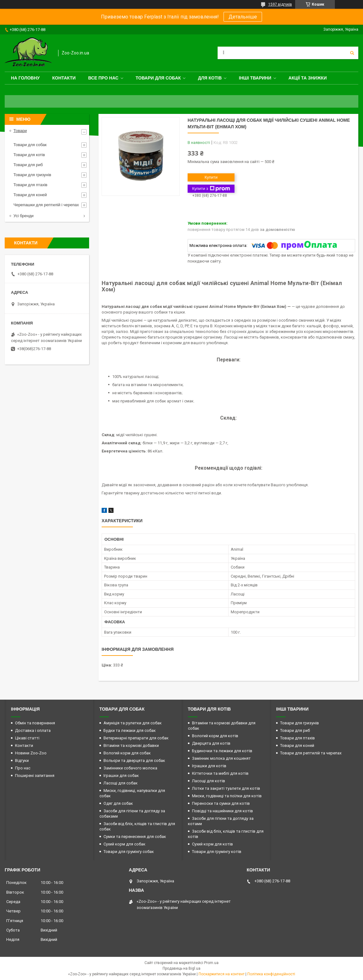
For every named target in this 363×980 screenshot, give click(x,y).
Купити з (211, 189)
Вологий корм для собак (127, 753)
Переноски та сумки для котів (221, 803)
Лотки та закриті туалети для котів (226, 788)
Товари (20, 131)
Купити (211, 177)
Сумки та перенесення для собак (135, 837)
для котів (210, 78)
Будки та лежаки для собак (130, 730)
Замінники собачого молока (130, 768)
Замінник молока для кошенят (221, 758)
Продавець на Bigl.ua (181, 968)
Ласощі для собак (121, 783)
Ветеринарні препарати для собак (136, 738)
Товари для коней (30, 195)
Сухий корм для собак (124, 844)
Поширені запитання (35, 776)
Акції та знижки (308, 78)
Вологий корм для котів (215, 736)
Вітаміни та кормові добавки (131, 745)
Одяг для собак (118, 803)
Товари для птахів (30, 185)
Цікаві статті (27, 738)
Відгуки (22, 761)
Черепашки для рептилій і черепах (46, 205)
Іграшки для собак (121, 776)
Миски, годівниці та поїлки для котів (227, 796)
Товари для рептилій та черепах (311, 753)
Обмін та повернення (35, 723)
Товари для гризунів (32, 175)
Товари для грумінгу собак (129, 852)
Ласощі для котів (209, 781)
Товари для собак (158, 78)
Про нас (23, 768)
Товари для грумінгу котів (217, 852)
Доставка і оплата (33, 730)
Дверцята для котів (211, 743)
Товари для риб (28, 165)
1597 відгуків (280, 4)
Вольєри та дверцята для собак (134, 761)
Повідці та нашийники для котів (222, 811)
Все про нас (103, 78)
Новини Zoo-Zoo (31, 753)
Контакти (64, 78)
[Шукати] (352, 53)
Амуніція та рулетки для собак (133, 723)
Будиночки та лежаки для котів (222, 751)
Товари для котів (29, 155)
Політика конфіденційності (271, 974)
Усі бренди (23, 216)
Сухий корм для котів (212, 844)
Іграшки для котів (209, 766)
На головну (25, 78)
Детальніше (243, 17)
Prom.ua (211, 963)
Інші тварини (255, 78)
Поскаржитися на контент (222, 974)
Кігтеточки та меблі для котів (220, 773)
